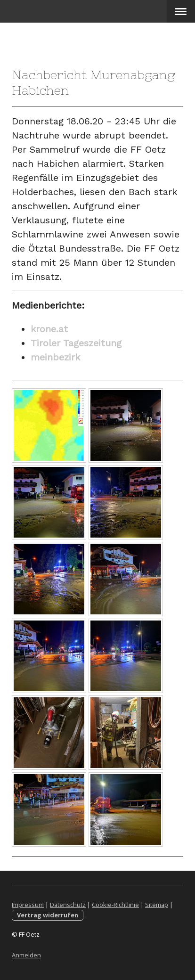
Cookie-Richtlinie (115, 905)
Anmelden (26, 955)
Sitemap (157, 905)
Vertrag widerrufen (48, 915)
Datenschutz (68, 905)
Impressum (28, 905)
